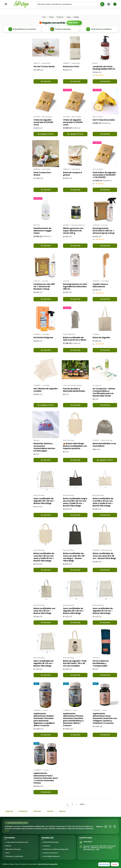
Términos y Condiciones (14, 856)
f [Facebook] (110, 826)
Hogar (69, 17)
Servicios (37, 811)
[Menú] (6, 4)
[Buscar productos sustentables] (70, 4)
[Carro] (115, 4)
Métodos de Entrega (13, 849)
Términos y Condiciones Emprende (56, 849)
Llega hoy (9, 811)
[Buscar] (102, 4)
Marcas (62, 811)
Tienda (51, 17)
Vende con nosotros (50, 853)
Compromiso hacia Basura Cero (17, 842)
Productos (60, 17)
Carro (8, 853)
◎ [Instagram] (106, 826)
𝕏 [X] (115, 826)
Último (82, 804)
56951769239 (88, 842)
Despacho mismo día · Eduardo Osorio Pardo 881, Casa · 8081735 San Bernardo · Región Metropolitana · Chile (100, 848)
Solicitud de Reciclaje (51, 842)
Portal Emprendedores (51, 856)
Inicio (44, 17)
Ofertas (50, 811)
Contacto (47, 846)
